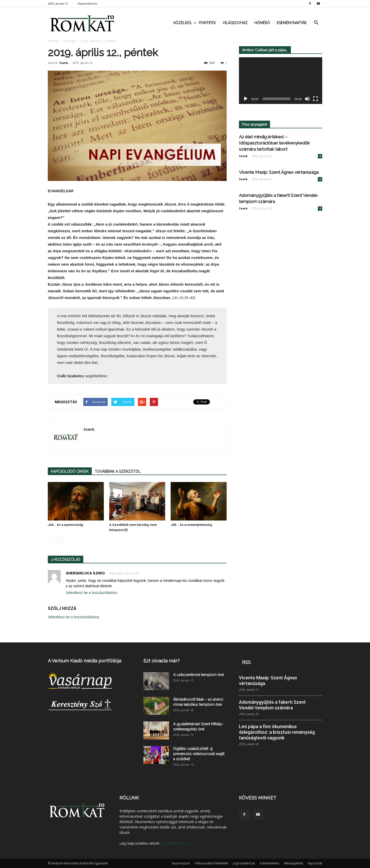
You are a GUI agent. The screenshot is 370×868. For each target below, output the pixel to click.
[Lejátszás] (246, 99)
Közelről (184, 23)
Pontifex (207, 23)
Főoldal (53, 41)
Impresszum (181, 863)
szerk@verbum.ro (176, 843)
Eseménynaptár (292, 23)
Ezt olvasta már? (161, 661)
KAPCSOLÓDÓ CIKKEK (70, 471)
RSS (246, 662)
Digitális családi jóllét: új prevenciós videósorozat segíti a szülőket (199, 754)
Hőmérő (262, 23)
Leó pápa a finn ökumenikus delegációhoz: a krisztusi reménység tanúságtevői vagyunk (277, 732)
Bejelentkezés (88, 3)
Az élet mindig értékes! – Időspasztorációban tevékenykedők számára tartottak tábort (274, 143)
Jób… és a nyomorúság (65, 525)
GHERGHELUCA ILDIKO (85, 573)
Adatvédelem (270, 863)
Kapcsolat (315, 863)
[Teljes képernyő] (316, 99)
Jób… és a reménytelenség (191, 525)
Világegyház (235, 23)
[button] (316, 23)
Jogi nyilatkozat (244, 863)
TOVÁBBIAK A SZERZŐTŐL (118, 471)
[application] (281, 81)
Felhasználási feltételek (211, 863)
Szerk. (64, 63)
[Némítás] (307, 99)
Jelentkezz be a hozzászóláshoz (92, 593)
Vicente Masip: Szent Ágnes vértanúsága (279, 172)
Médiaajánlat (294, 863)
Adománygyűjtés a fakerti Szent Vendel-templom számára (272, 705)
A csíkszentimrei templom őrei (198, 675)
